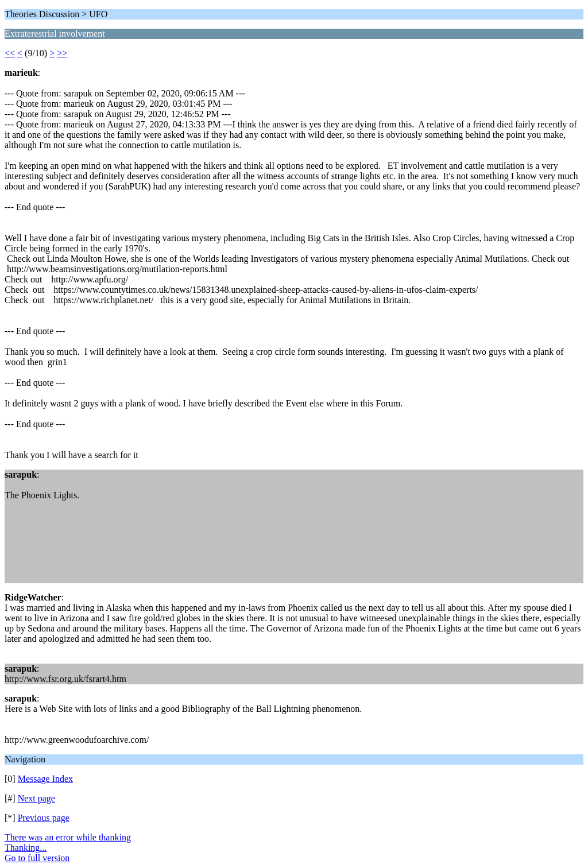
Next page (36, 798)
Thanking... (26, 848)
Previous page (44, 818)
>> (62, 53)
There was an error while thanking (68, 837)
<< (10, 53)
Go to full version (37, 858)
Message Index (45, 779)
